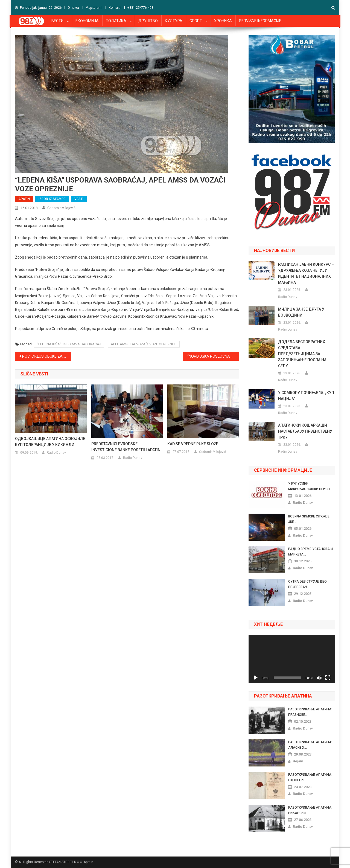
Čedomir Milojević (61, 208)
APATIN (24, 199)
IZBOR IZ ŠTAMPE (52, 199)
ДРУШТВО (148, 21)
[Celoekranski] (328, 678)
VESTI (79, 199)
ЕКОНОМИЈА (87, 21)
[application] (292, 659)
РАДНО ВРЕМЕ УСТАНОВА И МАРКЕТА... (310, 552)
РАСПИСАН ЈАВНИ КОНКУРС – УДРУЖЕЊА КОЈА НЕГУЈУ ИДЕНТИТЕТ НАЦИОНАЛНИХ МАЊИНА (306, 273)
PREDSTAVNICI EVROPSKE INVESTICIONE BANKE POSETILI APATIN (126, 447)
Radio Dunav (56, 453)
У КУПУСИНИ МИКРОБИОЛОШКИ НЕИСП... (310, 486)
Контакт (115, 8)
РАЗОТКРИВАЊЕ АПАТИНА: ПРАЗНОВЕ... (310, 712)
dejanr (298, 761)
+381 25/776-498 (140, 8)
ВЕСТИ (57, 21)
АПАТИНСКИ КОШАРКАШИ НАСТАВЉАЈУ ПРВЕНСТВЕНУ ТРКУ (305, 431)
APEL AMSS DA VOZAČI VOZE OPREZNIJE (144, 344)
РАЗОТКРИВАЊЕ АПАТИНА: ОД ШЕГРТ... (310, 777)
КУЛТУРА (174, 21)
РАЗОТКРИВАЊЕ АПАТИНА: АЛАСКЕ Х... (310, 745)
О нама (73, 8)
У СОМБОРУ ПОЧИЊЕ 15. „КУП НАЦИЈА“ (306, 396)
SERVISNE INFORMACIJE (260, 21)
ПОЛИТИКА (116, 21)
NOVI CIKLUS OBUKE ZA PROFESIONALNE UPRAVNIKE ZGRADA (47, 356)
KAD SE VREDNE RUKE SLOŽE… (194, 444)
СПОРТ (196, 21)
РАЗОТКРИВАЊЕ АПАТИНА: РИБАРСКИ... (310, 810)
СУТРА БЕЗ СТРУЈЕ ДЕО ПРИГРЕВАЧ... (307, 584)
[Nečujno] (319, 678)
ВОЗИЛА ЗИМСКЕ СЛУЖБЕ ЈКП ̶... (309, 519)
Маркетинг (94, 8)
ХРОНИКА (223, 21)
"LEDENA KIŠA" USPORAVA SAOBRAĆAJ (69, 344)
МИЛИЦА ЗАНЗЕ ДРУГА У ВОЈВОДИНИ (301, 312)
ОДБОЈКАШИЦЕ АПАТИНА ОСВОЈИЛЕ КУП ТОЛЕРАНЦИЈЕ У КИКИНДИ (50, 442)
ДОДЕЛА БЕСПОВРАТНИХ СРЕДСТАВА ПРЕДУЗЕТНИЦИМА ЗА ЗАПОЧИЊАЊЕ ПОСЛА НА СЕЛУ (302, 354)
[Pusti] (256, 678)
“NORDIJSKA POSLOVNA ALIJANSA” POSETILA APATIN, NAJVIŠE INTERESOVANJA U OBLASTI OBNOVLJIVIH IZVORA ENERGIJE (213, 356)
